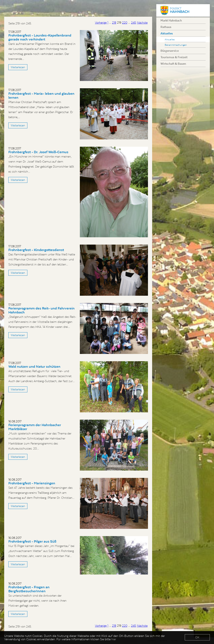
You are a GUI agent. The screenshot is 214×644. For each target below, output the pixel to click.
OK (197, 637)
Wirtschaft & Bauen (173, 64)
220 (125, 23)
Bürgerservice (170, 51)
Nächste (142, 23)
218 (114, 23)
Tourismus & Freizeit (174, 57)
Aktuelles (167, 33)
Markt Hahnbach (171, 20)
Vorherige (101, 23)
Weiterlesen (18, 67)
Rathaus (166, 27)
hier (114, 639)
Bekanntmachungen (176, 45)
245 (134, 23)
